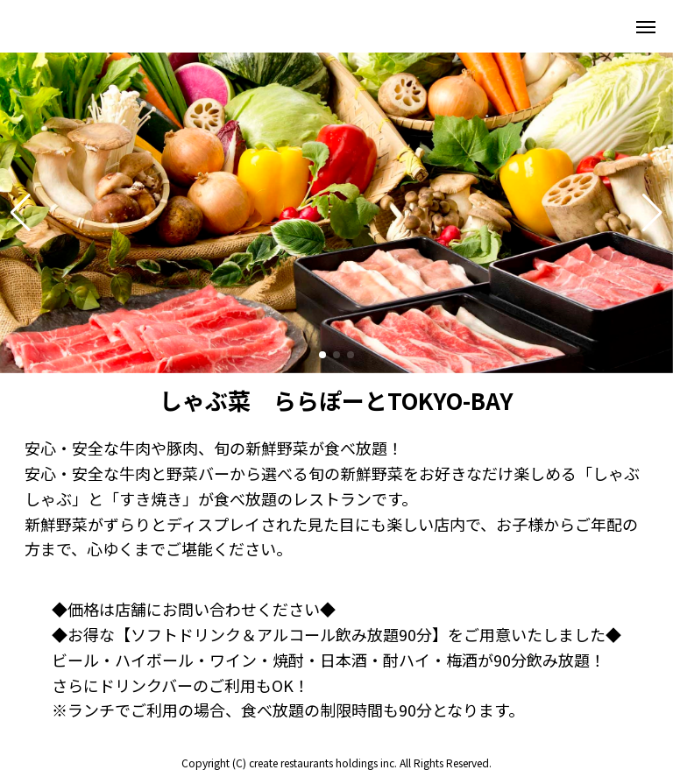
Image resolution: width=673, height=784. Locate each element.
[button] (21, 213)
